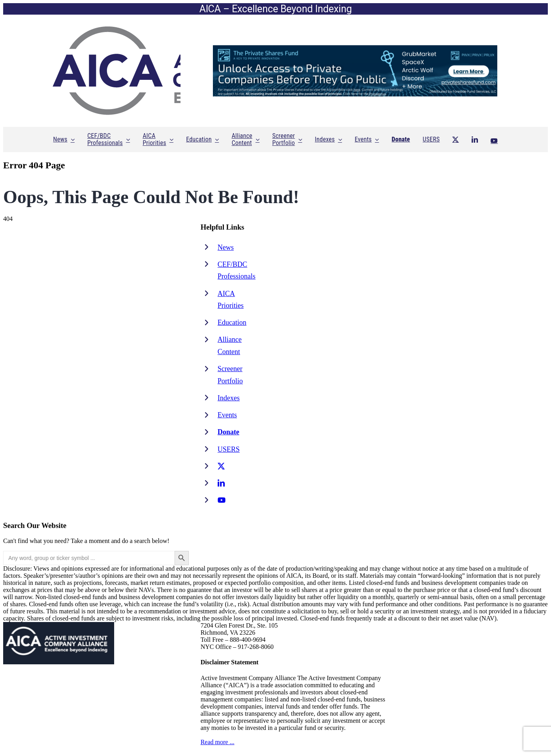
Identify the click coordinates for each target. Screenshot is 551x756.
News (226, 247)
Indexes (229, 398)
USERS (229, 449)
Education (232, 322)
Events (227, 415)
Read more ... (218, 742)
